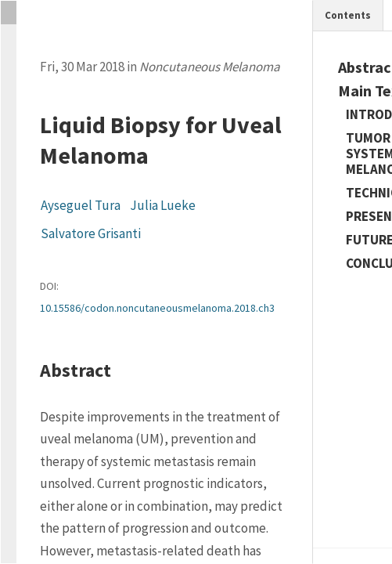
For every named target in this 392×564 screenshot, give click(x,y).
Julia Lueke (163, 205)
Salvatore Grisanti (91, 233)
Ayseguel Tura (81, 205)
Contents (348, 15)
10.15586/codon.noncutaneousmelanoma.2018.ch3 (157, 308)
